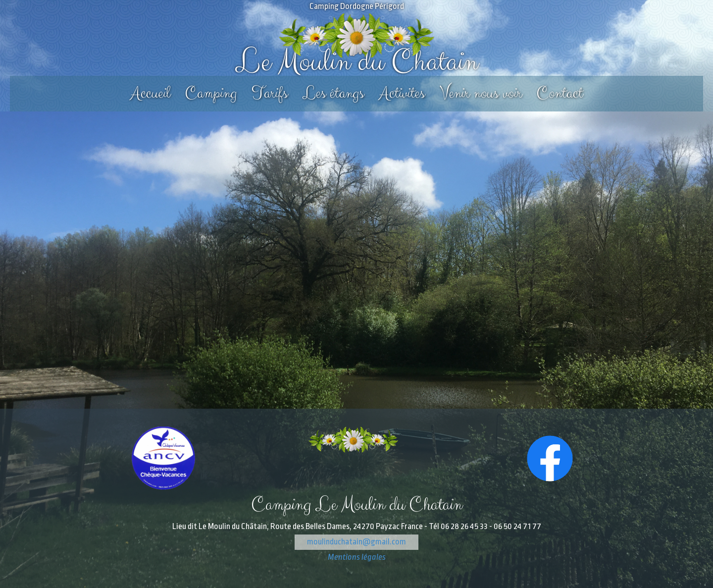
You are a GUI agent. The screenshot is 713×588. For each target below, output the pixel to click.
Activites (402, 93)
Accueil (150, 93)
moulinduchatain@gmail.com (356, 542)
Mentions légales (357, 557)
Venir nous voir (481, 93)
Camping (211, 93)
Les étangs (333, 93)
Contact (560, 93)
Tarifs (270, 93)
